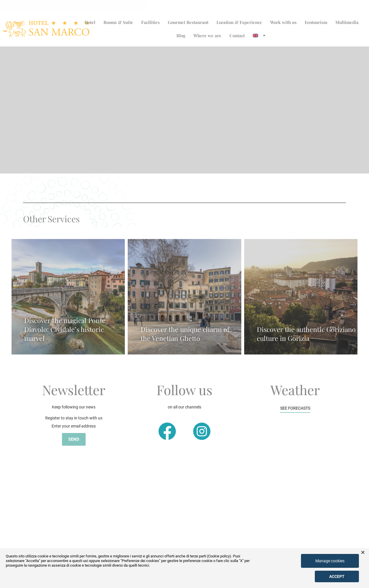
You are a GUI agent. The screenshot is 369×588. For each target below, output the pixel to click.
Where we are (207, 36)
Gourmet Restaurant (188, 22)
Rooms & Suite (118, 22)
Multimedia (347, 22)
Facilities (150, 22)
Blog (181, 36)
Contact (237, 36)
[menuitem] (260, 36)
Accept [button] (337, 576)
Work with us (283, 22)
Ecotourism (316, 22)
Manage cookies (330, 561)
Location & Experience (239, 22)
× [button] (363, 552)
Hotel (90, 22)
